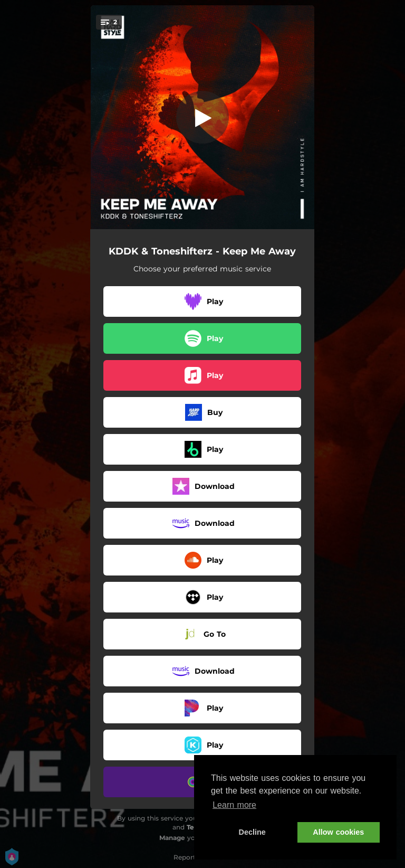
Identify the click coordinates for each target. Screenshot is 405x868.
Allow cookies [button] (338, 832)
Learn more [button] (234, 805)
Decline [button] (252, 832)
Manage (172, 838)
